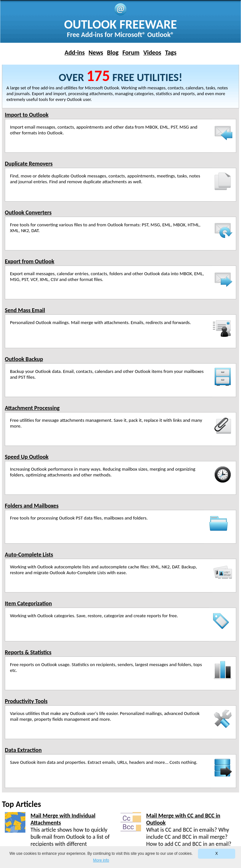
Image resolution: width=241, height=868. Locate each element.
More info (101, 860)
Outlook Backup (24, 359)
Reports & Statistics (28, 652)
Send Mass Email (25, 310)
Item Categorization (28, 603)
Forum (131, 52)
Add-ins (75, 52)
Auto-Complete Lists (29, 555)
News (96, 52)
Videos (152, 52)
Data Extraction (23, 750)
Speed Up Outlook (27, 457)
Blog (113, 52)
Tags (171, 52)
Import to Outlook (27, 115)
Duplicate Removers (29, 164)
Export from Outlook (30, 261)
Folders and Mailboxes (32, 506)
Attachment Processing (32, 408)
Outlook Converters (28, 212)
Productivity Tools (26, 701)
